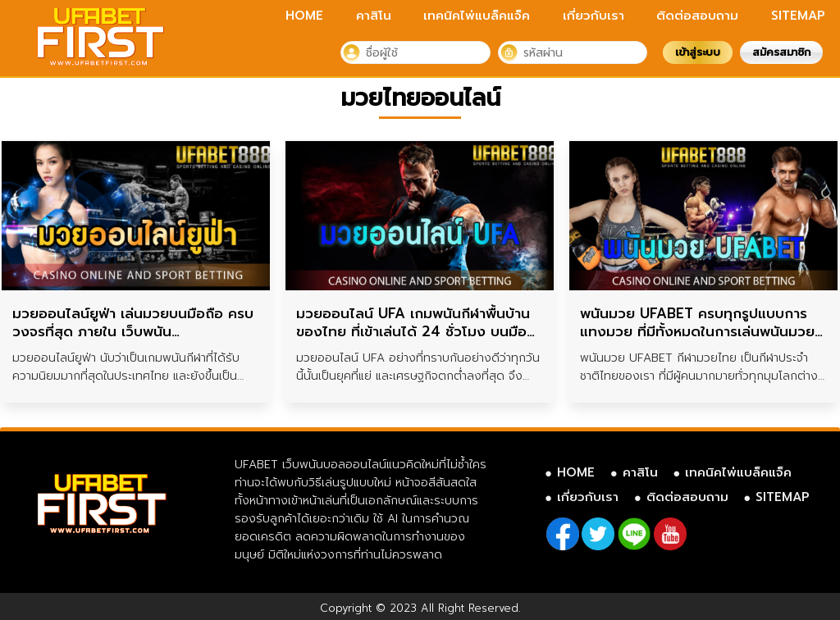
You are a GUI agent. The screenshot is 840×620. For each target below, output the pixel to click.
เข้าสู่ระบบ (698, 52)
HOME (304, 16)
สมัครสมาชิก (781, 52)
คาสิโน (374, 16)
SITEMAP (798, 16)
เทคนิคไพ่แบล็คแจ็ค (477, 16)
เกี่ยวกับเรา (593, 16)
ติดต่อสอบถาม (697, 16)
